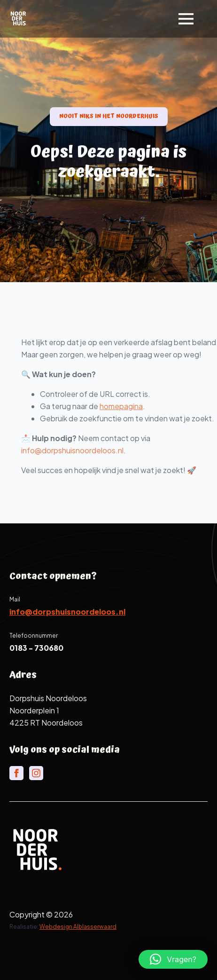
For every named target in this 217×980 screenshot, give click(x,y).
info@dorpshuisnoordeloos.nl (86, 450)
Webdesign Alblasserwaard (78, 927)
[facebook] (16, 773)
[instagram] (36, 773)
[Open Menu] (186, 19)
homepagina (135, 406)
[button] (173, 959)
